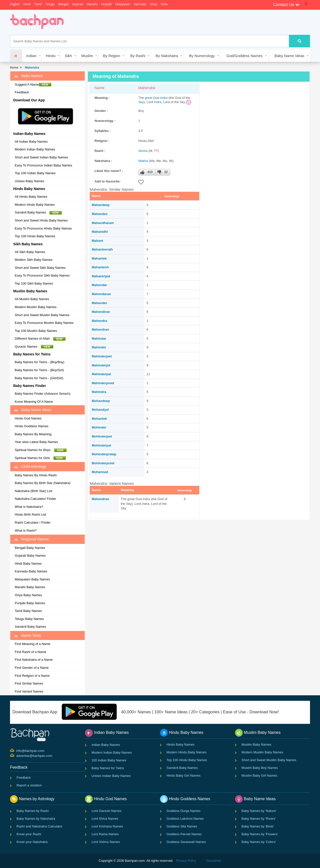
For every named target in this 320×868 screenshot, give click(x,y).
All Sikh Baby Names (30, 252)
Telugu (50, 4)
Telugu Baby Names (29, 619)
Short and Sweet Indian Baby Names (41, 157)
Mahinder (99, 347)
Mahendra (31, 68)
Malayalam (123, 4)
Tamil (38, 4)
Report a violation (29, 785)
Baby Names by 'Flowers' (260, 834)
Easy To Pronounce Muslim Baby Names (44, 323)
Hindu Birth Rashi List (30, 514)
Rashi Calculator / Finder (33, 522)
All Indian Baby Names (31, 142)
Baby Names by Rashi (33, 811)
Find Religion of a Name (32, 676)
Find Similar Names (29, 683)
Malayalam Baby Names (32, 579)
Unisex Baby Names (29, 181)
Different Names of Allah (40, 339)
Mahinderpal (101, 374)
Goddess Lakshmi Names (185, 819)
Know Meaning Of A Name (34, 402)
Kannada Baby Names (31, 571)
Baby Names (28, 76)
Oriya (153, 4)
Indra (164, 98)
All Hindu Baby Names (31, 197)
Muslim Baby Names (256, 744)
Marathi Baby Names (30, 587)
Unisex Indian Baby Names (111, 776)
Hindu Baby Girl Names (183, 776)
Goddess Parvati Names (184, 834)
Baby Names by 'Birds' (258, 826)
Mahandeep (101, 205)
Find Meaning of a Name (32, 644)
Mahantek (99, 258)
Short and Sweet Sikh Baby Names (40, 268)
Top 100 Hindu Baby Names (35, 236)
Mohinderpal (101, 445)
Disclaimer (214, 861)
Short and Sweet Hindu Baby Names (41, 220)
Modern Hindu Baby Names (35, 205)
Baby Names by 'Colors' (259, 842)
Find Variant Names (29, 691)
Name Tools (27, 635)
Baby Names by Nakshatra (36, 819)
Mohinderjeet (102, 436)
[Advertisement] (161, 22)
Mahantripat (101, 276)
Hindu (51, 56)
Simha (143, 151)
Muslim (87, 56)
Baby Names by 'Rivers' (259, 819)
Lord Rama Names (105, 834)
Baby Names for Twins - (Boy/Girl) (39, 370)
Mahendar (99, 285)
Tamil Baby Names (28, 611)
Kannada (140, 4)
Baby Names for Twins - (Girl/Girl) (39, 378)
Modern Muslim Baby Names (36, 307)
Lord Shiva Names (105, 819)
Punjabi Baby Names (30, 603)
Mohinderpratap (104, 454)
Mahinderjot (101, 365)
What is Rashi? (26, 530)
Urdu (164, 4)
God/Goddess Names (244, 56)
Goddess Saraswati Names (186, 842)
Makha (143, 161)
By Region (112, 56)
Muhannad (100, 472)
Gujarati (78, 4)
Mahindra (99, 392)
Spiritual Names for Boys (41, 450)
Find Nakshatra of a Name (34, 660)
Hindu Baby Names (180, 744)
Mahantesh (100, 267)
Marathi (92, 4)
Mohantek (99, 419)
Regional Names (31, 539)
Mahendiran (101, 312)
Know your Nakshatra (32, 842)
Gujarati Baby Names (30, 556)
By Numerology (202, 56)
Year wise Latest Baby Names (36, 442)
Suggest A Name (33, 85)
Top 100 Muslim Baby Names (36, 331)
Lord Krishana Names (107, 826)
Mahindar (99, 339)
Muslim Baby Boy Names (260, 768)
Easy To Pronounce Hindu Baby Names (43, 228)
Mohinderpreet (103, 463)
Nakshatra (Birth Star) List (33, 491)
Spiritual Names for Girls (40, 458)
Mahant (97, 241)
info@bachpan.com (17, 750)
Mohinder (99, 427)
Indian (31, 56)
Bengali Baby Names (30, 548)
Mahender (99, 303)
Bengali (63, 4)
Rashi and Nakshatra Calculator (39, 826)
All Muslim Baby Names (32, 299)
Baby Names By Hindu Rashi (36, 475)
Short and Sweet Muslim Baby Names (42, 315)
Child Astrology (30, 467)
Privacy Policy (186, 861)
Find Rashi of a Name (30, 652)
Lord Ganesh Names (106, 811)
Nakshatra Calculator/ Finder (35, 499)
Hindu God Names (28, 418)
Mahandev (100, 214)
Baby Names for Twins (108, 768)
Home (14, 68)
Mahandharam (103, 223)
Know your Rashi (29, 834)
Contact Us (286, 5)
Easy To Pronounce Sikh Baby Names (42, 275)
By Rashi (138, 56)
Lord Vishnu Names (106, 842)
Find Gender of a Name (32, 668)
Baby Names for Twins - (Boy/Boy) (39, 362)
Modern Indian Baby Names (35, 149)
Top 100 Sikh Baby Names (34, 283)
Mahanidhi (100, 232)
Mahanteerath (102, 249)
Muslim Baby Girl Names (259, 776)
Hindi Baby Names (28, 564)
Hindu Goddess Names (31, 426)
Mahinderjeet (102, 356)
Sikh (68, 56)
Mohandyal (100, 410)
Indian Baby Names (106, 745)
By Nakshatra (167, 56)
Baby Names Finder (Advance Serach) (43, 394)
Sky (141, 102)
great (148, 98)
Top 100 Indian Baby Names (35, 173)
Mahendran (100, 330)
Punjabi (106, 4)
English (15, 4)
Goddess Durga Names (183, 811)
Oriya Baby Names (28, 595)
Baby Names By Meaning (33, 434)
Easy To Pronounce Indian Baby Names (43, 165)
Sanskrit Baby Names (38, 212)
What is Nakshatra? (29, 507)
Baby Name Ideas (289, 56)
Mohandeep (101, 401)
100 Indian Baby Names (109, 760)
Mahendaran (101, 294)
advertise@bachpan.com (17, 755)
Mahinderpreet (103, 383)
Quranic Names (34, 347)
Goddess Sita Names (182, 826)
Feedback (22, 92)
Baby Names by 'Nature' (259, 811)
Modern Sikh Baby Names (34, 260)
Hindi (27, 4)
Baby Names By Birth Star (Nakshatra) (43, 483)
